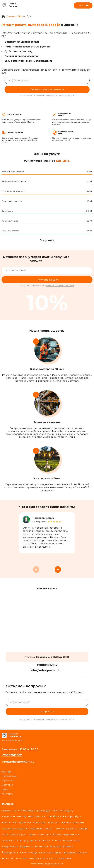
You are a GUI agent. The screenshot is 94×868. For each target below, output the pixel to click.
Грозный (68, 846)
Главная (11, 16)
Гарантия (8, 780)
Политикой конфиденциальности (60, 95)
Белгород (23, 841)
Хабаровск (36, 829)
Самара (83, 829)
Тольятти (78, 823)
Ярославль (8, 829)
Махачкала (50, 858)
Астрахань (8, 841)
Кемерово (56, 853)
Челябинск (54, 816)
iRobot (22, 16)
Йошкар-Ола (10, 853)
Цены (5, 789)
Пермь (32, 834)
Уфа (15, 823)
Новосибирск (36, 816)
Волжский (42, 846)
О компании (9, 776)
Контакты (8, 794)
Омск (5, 834)
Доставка (7, 785)
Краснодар (44, 811)
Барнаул (54, 823)
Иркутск (71, 829)
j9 (30, 16)
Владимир (27, 846)
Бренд (7, 772)
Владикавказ (10, 846)
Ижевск (66, 823)
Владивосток (71, 841)
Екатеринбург (72, 816)
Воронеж (25, 823)
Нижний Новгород (14, 816)
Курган (83, 853)
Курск (5, 858)
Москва (6, 811)
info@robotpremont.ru (47, 670)
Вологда (55, 846)
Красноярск (18, 834)
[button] (58, 569)
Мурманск (65, 858)
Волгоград (39, 823)
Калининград (28, 853)
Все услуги (47, 240)
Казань (6, 823)
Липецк (16, 858)
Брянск (56, 841)
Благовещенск (40, 841)
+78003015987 (47, 665)
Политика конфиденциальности (47, 864)
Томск (49, 829)
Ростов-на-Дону (63, 811)
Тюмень (59, 829)
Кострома (70, 853)
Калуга (43, 853)
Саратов (22, 829)
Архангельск (71, 834)
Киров (57, 834)
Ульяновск (45, 834)
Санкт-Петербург (24, 811)
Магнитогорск (32, 858)
